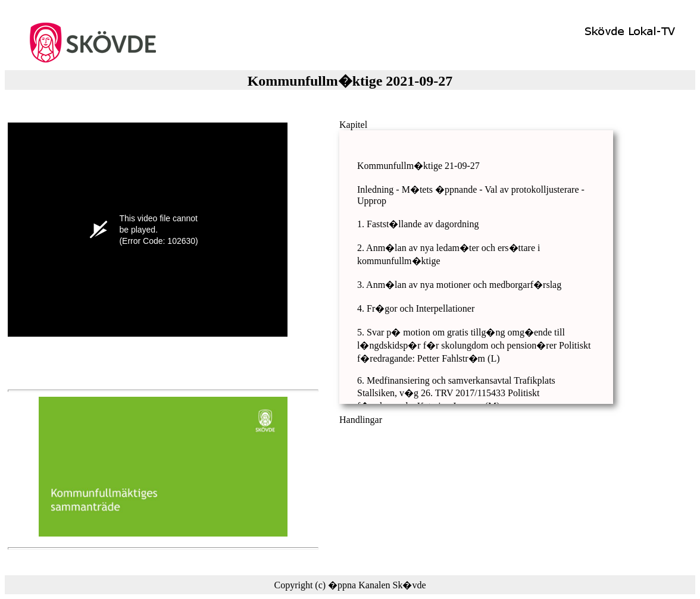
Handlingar (361, 420)
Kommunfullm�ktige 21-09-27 (418, 166)
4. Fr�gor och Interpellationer (416, 308)
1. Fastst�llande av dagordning (418, 224)
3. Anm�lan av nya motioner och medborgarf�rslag (459, 285)
